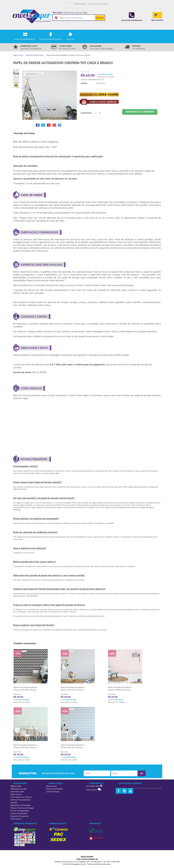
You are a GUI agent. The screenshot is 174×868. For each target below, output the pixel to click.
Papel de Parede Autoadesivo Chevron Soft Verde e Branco (25, 746)
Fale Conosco (92, 790)
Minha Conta (51, 786)
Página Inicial (18, 55)
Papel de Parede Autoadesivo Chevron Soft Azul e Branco (72, 746)
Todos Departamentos (25, 36)
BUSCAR (100, 18)
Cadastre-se (68, 13)
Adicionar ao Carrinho (140, 112)
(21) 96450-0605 (93, 786)
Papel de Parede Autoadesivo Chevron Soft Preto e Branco (25, 689)
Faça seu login (81, 13)
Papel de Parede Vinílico (35, 55)
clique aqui (55, 473)
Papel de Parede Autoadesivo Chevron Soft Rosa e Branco (120, 689)
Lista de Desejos (53, 792)
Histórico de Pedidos (55, 789)
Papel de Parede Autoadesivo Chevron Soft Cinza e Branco (72, 689)
